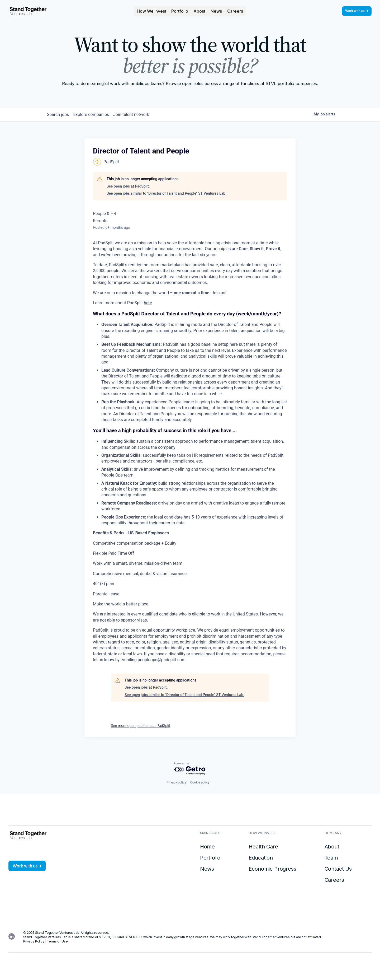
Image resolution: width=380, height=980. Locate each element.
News (216, 11)
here (148, 303)
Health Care (263, 847)
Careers (235, 11)
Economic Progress (272, 869)
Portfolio (180, 11)
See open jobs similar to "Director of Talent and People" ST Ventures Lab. (167, 193)
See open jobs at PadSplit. (128, 186)
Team (331, 858)
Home (207, 847)
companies (97, 115)
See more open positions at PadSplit (141, 726)
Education (261, 858)
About (199, 11)
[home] (28, 11)
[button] (152, 11)
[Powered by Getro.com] (190, 769)
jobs (60, 115)
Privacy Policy (34, 941)
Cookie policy (200, 782)
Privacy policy (176, 782)
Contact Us (338, 869)
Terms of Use (57, 941)
